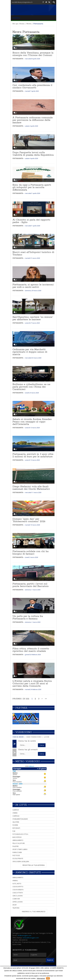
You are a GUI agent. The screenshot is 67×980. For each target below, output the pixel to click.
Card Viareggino (34, 737)
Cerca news (18, 737)
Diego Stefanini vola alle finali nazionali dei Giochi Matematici (31, 488)
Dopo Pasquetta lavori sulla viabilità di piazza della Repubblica (33, 154)
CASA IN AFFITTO (18, 887)
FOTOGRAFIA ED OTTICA (20, 834)
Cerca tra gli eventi (28, 750)
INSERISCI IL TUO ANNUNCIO (34, 911)
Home (22, 24)
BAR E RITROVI (17, 837)
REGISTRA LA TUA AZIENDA (33, 865)
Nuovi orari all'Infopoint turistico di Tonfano (33, 253)
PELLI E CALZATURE (19, 843)
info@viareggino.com (24, 935)
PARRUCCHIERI (17, 852)
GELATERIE (16, 822)
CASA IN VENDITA (18, 890)
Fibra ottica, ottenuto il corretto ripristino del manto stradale (31, 650)
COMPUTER (16, 899)
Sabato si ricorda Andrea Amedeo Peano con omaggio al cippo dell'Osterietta (32, 422)
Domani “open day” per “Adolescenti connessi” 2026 (29, 520)
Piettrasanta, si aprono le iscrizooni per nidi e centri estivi (33, 286)
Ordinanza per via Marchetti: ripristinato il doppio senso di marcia (30, 352)
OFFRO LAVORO (18, 902)
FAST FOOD (16, 855)
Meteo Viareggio (28, 761)
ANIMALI (15, 881)
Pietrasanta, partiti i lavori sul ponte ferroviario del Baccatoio (31, 585)
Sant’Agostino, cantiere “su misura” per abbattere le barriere (33, 318)
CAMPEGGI (16, 816)
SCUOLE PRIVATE (18, 858)
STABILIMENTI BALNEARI (20, 819)
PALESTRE (16, 846)
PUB (14, 831)
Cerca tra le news (27, 741)
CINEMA (15, 813)
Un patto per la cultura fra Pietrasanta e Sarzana (28, 617)
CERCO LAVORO (18, 896)
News (29, 24)
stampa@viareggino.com (31, 938)
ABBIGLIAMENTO (18, 840)
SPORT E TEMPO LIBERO (20, 849)
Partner (21, 708)
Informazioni (41, 978)
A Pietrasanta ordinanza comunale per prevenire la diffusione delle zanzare (33, 120)
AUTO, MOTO (17, 884)
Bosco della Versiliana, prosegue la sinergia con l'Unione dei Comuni (33, 54)
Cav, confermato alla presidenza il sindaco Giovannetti (32, 86)
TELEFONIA (16, 908)
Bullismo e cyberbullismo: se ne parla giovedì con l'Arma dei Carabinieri (31, 387)
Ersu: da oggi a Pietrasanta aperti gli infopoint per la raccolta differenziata (32, 187)
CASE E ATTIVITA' (18, 893)
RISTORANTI (16, 828)
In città (21, 805)
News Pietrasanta (26, 32)
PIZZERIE (15, 825)
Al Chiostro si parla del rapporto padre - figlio (31, 221)
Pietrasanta (18, 59)
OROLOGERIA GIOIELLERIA (21, 862)
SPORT (15, 905)
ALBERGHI (16, 810)
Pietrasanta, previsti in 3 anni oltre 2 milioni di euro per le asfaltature (33, 455)
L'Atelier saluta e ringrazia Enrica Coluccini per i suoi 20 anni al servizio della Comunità (32, 684)
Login (47, 737)
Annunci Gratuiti (28, 873)
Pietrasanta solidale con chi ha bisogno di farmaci (30, 553)
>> (46, 699)
